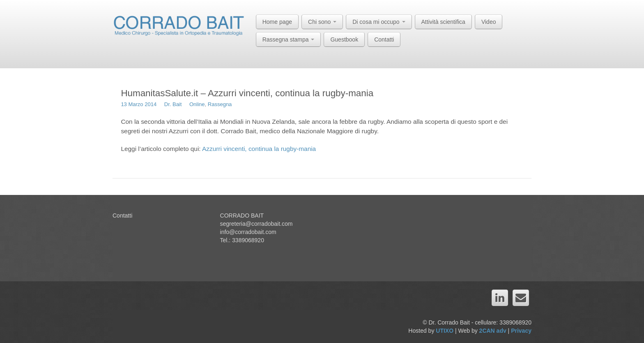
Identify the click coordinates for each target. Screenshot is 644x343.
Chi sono (322, 22)
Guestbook (344, 39)
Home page (277, 22)
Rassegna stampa (289, 39)
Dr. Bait (173, 104)
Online (197, 104)
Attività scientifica (443, 22)
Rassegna (220, 104)
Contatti (384, 39)
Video (489, 22)
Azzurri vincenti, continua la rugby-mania (259, 149)
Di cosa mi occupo (379, 22)
